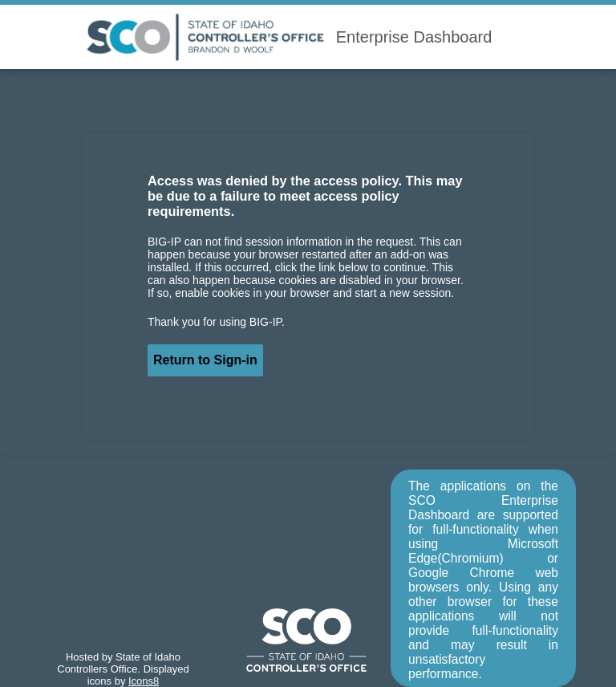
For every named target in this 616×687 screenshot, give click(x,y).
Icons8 (144, 681)
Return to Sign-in (205, 360)
